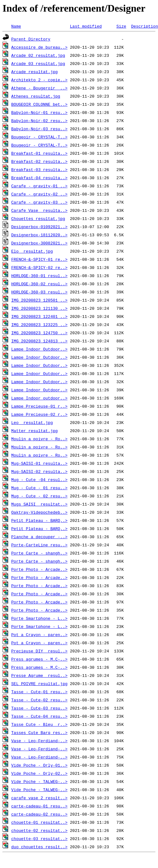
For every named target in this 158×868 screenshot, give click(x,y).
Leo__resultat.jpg (32, 422)
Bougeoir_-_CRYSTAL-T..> (39, 137)
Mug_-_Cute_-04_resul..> (39, 480)
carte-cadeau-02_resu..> (39, 814)
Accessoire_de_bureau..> (39, 47)
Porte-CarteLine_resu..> (39, 545)
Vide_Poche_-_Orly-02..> (39, 773)
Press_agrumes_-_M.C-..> (39, 659)
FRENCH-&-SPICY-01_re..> (39, 259)
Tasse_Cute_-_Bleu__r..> (39, 724)
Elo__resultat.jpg (32, 251)
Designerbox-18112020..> (39, 235)
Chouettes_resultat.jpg (38, 218)
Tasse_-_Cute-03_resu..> (39, 708)
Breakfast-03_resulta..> (39, 169)
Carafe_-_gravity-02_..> (39, 194)
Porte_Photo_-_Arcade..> (39, 569)
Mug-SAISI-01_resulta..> (39, 463)
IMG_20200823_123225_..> (39, 324)
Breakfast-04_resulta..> (39, 178)
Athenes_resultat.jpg (36, 96)
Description (145, 26)
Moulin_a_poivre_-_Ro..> (39, 439)
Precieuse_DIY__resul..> (39, 651)
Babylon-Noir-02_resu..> (39, 121)
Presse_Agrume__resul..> (39, 675)
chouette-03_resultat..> (39, 839)
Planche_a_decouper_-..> (39, 537)
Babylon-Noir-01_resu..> (39, 112)
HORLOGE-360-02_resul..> (39, 284)
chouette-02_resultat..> (39, 830)
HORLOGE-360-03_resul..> (39, 292)
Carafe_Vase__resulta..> (39, 210)
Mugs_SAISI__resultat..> (39, 504)
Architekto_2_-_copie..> (39, 80)
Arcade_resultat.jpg (34, 72)
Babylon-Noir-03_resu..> (39, 129)
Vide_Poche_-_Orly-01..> (39, 765)
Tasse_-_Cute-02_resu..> (39, 700)
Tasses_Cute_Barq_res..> (39, 732)
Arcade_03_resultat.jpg (38, 63)
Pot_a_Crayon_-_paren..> (39, 635)
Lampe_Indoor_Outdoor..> (39, 349)
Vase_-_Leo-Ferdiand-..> (39, 741)
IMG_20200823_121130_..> (39, 308)
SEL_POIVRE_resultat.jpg (39, 683)
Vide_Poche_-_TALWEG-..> (39, 781)
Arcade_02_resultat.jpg (38, 55)
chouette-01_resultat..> (39, 822)
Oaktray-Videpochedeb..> (39, 512)
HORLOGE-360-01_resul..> (39, 276)
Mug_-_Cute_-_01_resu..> (39, 488)
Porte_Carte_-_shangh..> (39, 553)
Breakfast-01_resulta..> (39, 153)
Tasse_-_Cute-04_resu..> (39, 716)
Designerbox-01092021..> (39, 227)
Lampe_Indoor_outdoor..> (39, 398)
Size (121, 26)
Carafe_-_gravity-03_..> (39, 202)
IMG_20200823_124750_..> (39, 333)
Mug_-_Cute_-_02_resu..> (39, 496)
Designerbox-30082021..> (39, 243)
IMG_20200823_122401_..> (39, 316)
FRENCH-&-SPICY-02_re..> (39, 267)
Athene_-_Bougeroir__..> (39, 88)
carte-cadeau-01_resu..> (39, 806)
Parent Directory (31, 39)
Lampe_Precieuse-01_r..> (39, 406)
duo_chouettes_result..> (39, 847)
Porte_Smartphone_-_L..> (39, 618)
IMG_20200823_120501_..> (39, 300)
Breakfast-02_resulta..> (39, 161)
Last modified (86, 26)
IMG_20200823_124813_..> (39, 341)
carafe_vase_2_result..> (39, 798)
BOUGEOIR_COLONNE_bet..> (39, 104)
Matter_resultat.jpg (34, 431)
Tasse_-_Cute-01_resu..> (39, 692)
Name (16, 26)
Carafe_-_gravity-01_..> (39, 186)
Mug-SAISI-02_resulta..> (39, 471)
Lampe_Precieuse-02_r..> (39, 414)
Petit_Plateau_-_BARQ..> (39, 520)
